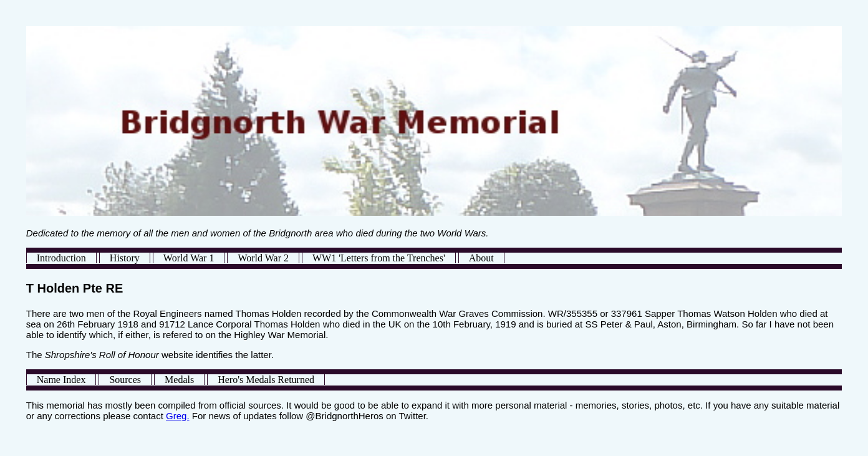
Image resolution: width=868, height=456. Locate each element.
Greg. (178, 416)
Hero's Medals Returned (266, 380)
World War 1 (189, 258)
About (481, 258)
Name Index (61, 380)
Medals (179, 380)
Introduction (61, 258)
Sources (125, 380)
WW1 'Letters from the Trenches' (379, 258)
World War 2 (263, 258)
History (125, 258)
